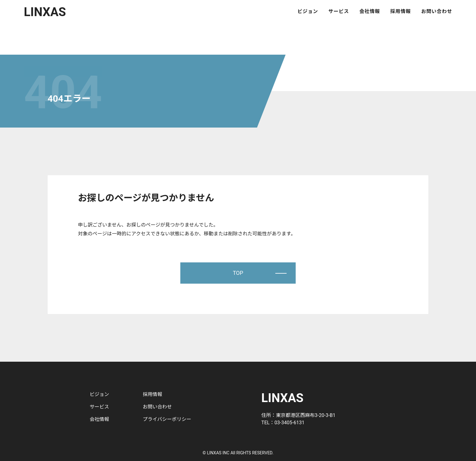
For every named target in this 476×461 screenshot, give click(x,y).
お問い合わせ (437, 12)
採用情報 (401, 12)
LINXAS (45, 12)
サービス (339, 12)
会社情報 (370, 12)
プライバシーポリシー (167, 419)
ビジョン (308, 12)
